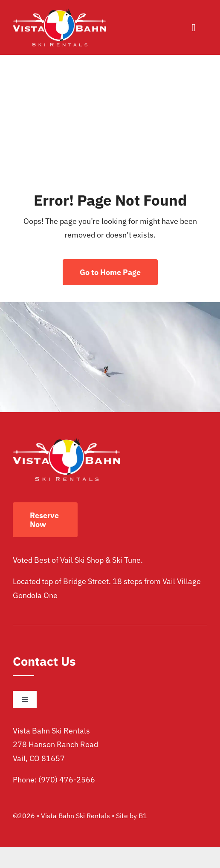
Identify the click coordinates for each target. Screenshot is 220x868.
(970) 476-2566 (67, 780)
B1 (143, 816)
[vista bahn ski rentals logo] (59, 12)
